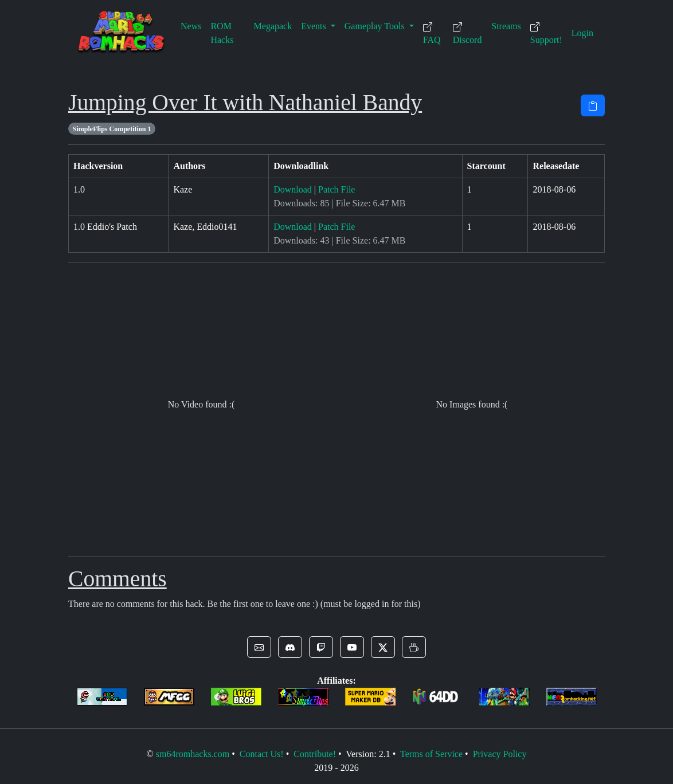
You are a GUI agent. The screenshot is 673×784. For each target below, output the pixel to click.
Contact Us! (262, 754)
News (191, 26)
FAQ (432, 34)
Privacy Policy (500, 754)
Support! (546, 34)
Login (582, 33)
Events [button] (315, 26)
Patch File (336, 189)
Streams (506, 26)
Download (293, 189)
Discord (467, 34)
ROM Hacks (222, 33)
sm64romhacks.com (193, 754)
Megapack (273, 26)
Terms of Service (431, 754)
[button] (259, 647)
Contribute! (315, 754)
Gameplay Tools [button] (376, 26)
